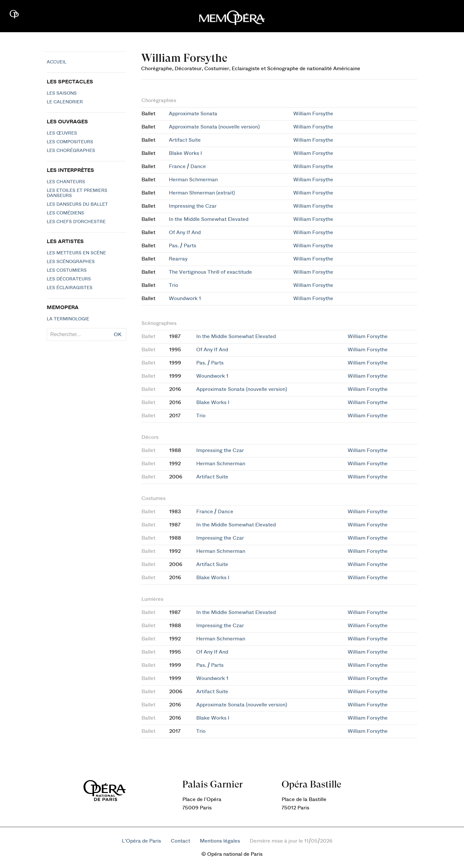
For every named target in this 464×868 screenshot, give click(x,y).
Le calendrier (65, 102)
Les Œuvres (62, 133)
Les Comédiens (65, 213)
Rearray (178, 259)
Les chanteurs (66, 182)
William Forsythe (313, 114)
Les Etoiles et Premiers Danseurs (77, 193)
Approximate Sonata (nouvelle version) (214, 127)
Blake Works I (185, 153)
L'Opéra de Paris (141, 841)
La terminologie (68, 319)
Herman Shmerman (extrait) (202, 193)
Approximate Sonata (193, 114)
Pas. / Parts (183, 246)
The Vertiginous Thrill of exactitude (210, 272)
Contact (180, 841)
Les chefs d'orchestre (76, 222)
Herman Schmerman (193, 180)
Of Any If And (185, 232)
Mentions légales (220, 841)
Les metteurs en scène (76, 253)
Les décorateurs (69, 279)
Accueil (57, 62)
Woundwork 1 (185, 298)
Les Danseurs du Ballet (77, 204)
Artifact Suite (185, 140)
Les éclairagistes (70, 288)
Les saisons (62, 93)
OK (118, 335)
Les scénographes (71, 262)
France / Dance (187, 166)
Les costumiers (67, 270)
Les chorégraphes (71, 151)
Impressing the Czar (193, 206)
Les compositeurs (70, 142)
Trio (174, 285)
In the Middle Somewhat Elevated (209, 219)
